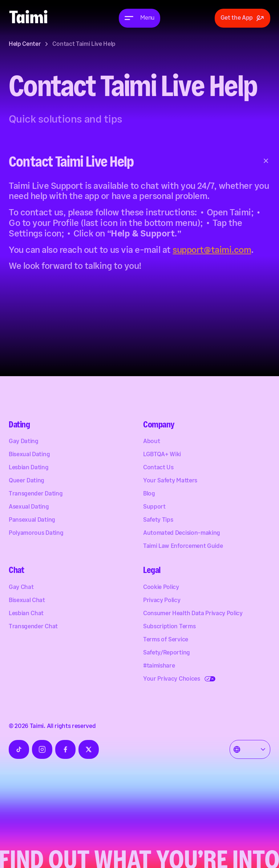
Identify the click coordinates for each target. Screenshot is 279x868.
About (151, 442)
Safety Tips (158, 520)
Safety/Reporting (167, 653)
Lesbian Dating (29, 468)
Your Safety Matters (170, 481)
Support (154, 507)
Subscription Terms (169, 627)
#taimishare (159, 666)
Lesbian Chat (26, 614)
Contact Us (158, 468)
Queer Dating (27, 481)
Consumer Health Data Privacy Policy (193, 614)
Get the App (242, 18)
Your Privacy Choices (172, 679)
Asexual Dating (29, 507)
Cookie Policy (161, 588)
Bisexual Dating (29, 455)
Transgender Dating (36, 494)
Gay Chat (21, 588)
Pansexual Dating (32, 520)
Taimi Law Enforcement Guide (183, 547)
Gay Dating (24, 442)
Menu (147, 18)
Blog (149, 494)
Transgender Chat (33, 627)
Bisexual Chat (27, 601)
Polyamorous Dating (36, 533)
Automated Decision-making (182, 533)
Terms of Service (166, 640)
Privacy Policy (162, 601)
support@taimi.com (212, 250)
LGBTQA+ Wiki (162, 455)
